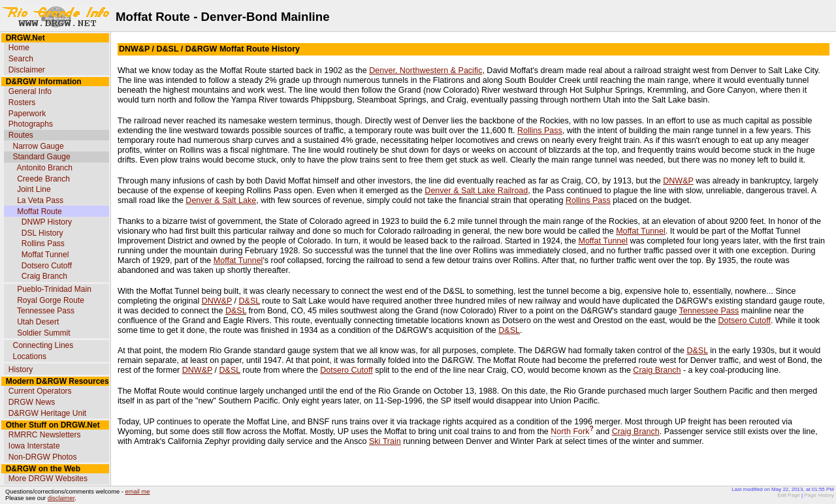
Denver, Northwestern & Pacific (426, 71)
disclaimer (61, 498)
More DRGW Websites (48, 479)
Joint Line (34, 189)
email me (138, 492)
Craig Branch (44, 276)
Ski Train (385, 441)
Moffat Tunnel (45, 255)
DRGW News (32, 402)
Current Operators (40, 391)
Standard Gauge (42, 157)
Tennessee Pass (46, 311)
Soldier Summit (43, 333)
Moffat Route (39, 212)
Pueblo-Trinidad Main (54, 289)
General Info (30, 91)
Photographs (31, 124)
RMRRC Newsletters (45, 435)
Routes (21, 135)
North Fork (570, 432)
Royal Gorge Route (51, 300)
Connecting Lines (43, 345)
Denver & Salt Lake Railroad (476, 191)
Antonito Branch (45, 168)
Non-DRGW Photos (43, 457)
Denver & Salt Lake (221, 200)
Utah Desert (38, 322)
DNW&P (678, 181)
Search (21, 59)
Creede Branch (43, 179)
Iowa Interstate (34, 446)
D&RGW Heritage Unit (47, 413)
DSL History (42, 233)
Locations (30, 356)
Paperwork (27, 114)
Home (19, 48)
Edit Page (789, 495)
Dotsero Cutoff (47, 266)
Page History (819, 495)
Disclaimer (27, 70)
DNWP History (47, 222)
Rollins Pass (43, 244)
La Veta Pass (40, 200)
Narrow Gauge (39, 146)
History (21, 370)
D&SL (249, 301)
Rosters (22, 102)
